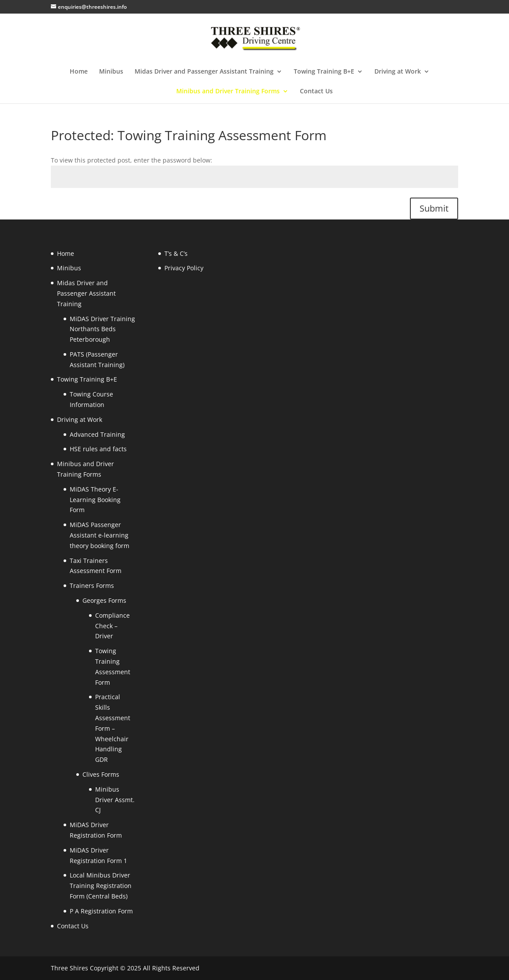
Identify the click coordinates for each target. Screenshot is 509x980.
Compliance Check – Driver (112, 626)
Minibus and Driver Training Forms (228, 92)
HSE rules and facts (98, 449)
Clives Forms (101, 774)
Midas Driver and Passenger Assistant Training (204, 72)
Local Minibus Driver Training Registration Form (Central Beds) (101, 886)
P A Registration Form (101, 911)
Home (79, 72)
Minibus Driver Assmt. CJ (115, 800)
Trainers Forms (92, 586)
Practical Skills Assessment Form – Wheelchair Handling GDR (113, 728)
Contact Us (316, 92)
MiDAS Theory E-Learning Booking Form (95, 500)
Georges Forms (104, 600)
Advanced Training (97, 434)
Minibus (111, 72)
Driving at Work (398, 72)
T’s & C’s (176, 253)
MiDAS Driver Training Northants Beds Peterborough (102, 329)
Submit (434, 208)
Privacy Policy (184, 268)
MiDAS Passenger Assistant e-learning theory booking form (100, 535)
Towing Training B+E (324, 72)
